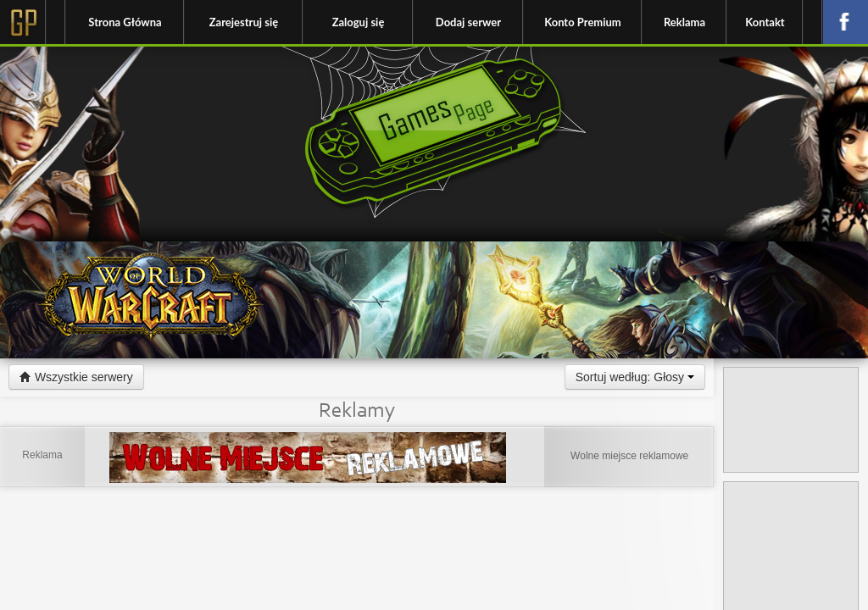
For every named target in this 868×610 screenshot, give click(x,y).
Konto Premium (583, 22)
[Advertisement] (791, 420)
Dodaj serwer (468, 22)
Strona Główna (125, 22)
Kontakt (765, 22)
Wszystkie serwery (76, 377)
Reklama (684, 22)
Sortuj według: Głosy (635, 377)
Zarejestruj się (244, 22)
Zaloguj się (359, 22)
